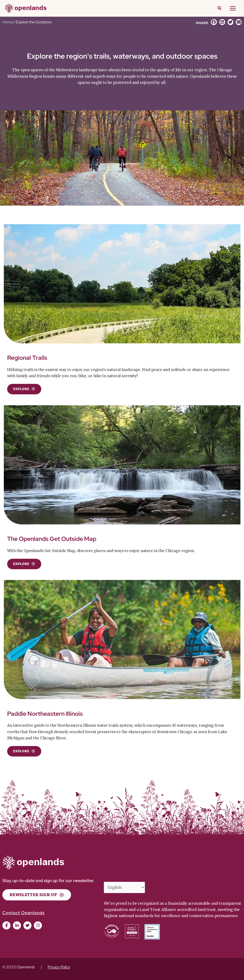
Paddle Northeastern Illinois (45, 714)
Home (8, 22)
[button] (220, 9)
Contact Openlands (23, 913)
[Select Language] (124, 887)
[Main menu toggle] (233, 8)
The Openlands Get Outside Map (52, 539)
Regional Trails (27, 358)
